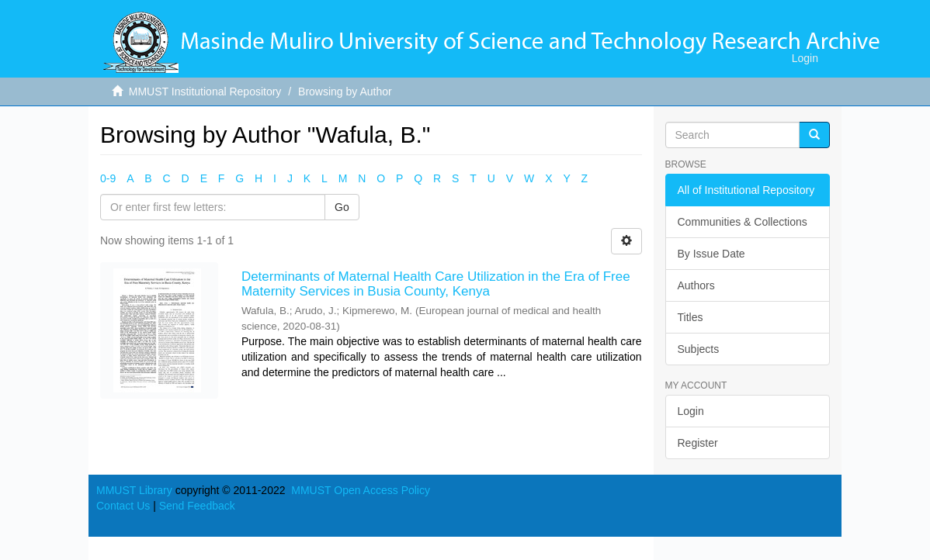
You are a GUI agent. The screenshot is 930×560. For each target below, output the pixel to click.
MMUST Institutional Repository (205, 92)
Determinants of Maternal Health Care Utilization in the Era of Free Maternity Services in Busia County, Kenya (436, 284)
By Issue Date (711, 254)
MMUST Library (134, 490)
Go (342, 207)
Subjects (699, 349)
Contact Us (123, 506)
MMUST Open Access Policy (361, 490)
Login (691, 411)
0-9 (108, 178)
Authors (696, 285)
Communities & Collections (743, 222)
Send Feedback (197, 506)
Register (698, 443)
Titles (691, 317)
